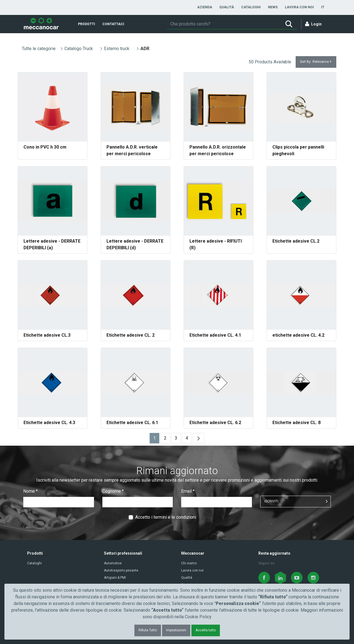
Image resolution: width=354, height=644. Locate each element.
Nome (30, 491)
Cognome (113, 491)
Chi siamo (189, 563)
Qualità (187, 578)
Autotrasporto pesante (121, 570)
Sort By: (316, 62)
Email (188, 491)
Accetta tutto (206, 630)
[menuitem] (205, 7)
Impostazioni (176, 630)
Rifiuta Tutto (148, 630)
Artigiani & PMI (115, 578)
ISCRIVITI (271, 501)
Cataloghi (34, 563)
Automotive (113, 563)
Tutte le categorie (39, 49)
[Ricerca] (224, 24)
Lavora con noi (192, 570)
